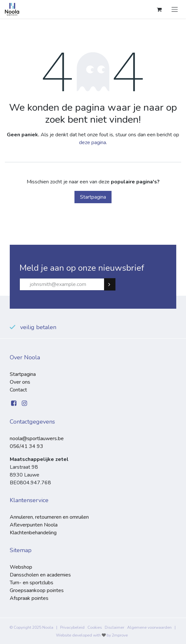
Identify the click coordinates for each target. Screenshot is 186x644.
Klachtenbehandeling (33, 533)
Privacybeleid (72, 627)
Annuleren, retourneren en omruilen (49, 517)
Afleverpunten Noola (34, 525)
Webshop (21, 567)
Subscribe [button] (113, 284)
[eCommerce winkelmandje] (159, 9)
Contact (18, 390)
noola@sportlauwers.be (37, 439)
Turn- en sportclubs (32, 583)
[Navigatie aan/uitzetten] (175, 9)
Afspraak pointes (29, 598)
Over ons (20, 382)
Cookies (95, 627)
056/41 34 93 (27, 446)
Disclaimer (114, 627)
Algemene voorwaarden (149, 627)
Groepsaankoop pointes (37, 590)
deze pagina (93, 142)
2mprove (120, 635)
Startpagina (93, 197)
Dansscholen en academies (40, 575)
